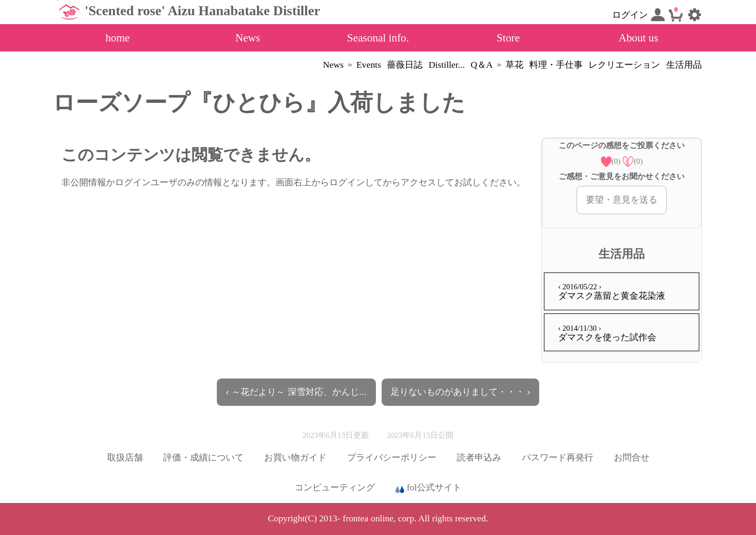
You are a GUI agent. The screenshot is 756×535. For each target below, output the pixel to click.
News (248, 38)
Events (369, 65)
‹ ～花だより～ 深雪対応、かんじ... (296, 392)
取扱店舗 (125, 458)
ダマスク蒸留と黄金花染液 (612, 292)
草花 (514, 65)
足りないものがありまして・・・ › (460, 392)
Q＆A (482, 65)
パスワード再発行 (558, 458)
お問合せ (632, 458)
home (118, 38)
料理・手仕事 (556, 65)
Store (508, 38)
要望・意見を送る (622, 200)
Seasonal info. (378, 38)
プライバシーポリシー (392, 458)
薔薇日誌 (405, 65)
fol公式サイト (428, 488)
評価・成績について (203, 458)
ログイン (638, 15)
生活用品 (684, 65)
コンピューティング (335, 487)
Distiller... (447, 65)
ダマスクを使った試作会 (607, 333)
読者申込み (479, 458)
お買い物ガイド (295, 458)
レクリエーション (624, 65)
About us (638, 38)
